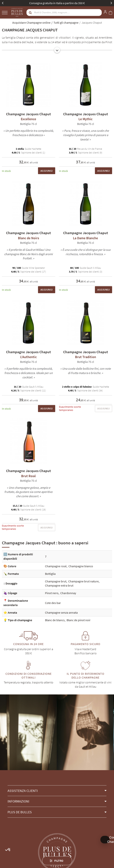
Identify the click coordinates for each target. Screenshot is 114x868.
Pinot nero (52, 593)
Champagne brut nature (83, 581)
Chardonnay (68, 593)
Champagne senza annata (61, 612)
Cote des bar (53, 603)
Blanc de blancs (55, 620)
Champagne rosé (56, 566)
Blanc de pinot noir (79, 620)
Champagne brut (56, 581)
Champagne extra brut (59, 585)
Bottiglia (50, 574)
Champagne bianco (81, 566)
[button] (57, 791)
